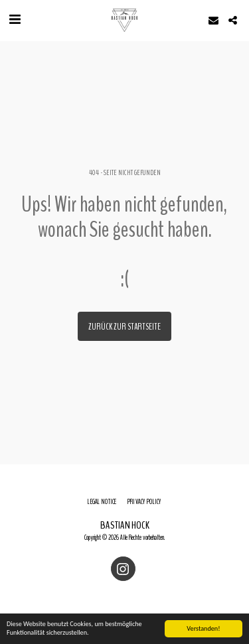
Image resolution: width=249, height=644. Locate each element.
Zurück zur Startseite (124, 327)
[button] (15, 20)
